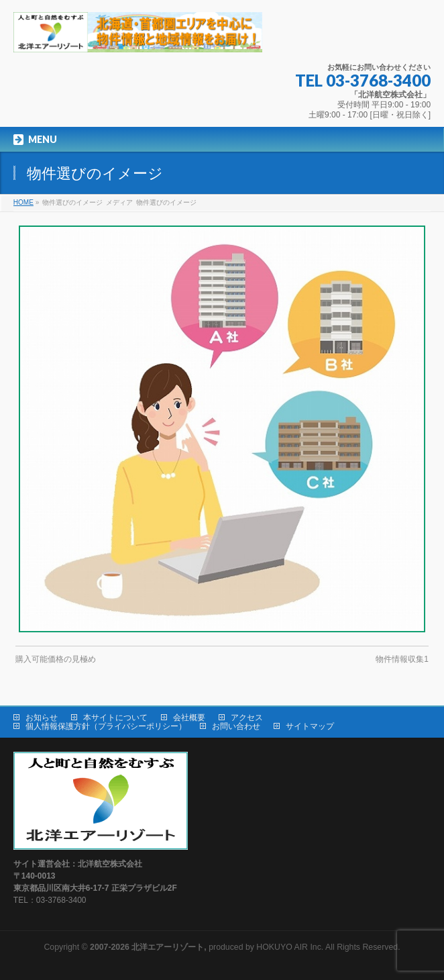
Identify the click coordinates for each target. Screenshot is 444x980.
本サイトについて (115, 718)
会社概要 (189, 718)
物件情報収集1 (402, 659)
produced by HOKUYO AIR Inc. (207, 947)
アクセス (247, 718)
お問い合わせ (236, 726)
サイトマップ (310, 726)
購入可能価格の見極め (56, 659)
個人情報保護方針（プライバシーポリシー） (106, 726)
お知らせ (42, 718)
